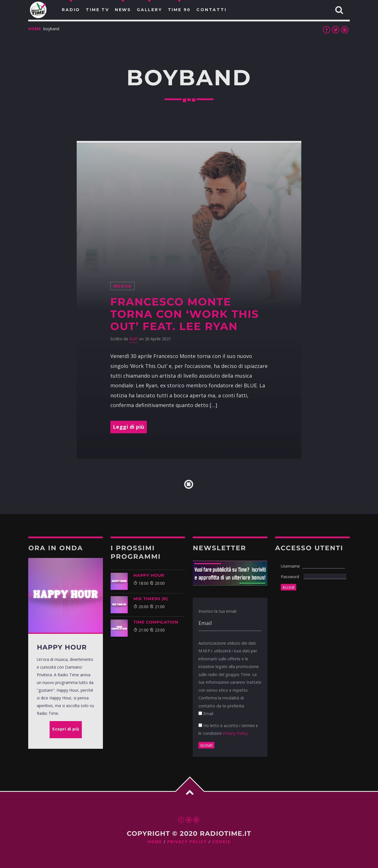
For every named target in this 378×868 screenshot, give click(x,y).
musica (123, 286)
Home (35, 29)
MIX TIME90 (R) (151, 599)
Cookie (221, 842)
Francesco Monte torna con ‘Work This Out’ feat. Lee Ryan (185, 314)
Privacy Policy (235, 733)
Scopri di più (66, 729)
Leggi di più (129, 427)
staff (133, 339)
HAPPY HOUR (149, 575)
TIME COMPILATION (156, 622)
